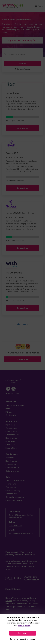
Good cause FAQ (13, 468)
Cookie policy (11, 415)
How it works (11, 438)
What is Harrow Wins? (15, 405)
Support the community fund (22, 40)
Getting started (12, 471)
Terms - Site (11, 484)
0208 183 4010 (15, 526)
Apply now (10, 458)
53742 (8, 609)
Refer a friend (11, 448)
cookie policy (24, 626)
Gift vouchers (11, 428)
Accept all (23, 633)
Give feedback (22, 359)
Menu (39, 6)
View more (22, 324)
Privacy (9, 412)
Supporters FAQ (13, 435)
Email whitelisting (13, 491)
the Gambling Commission (27, 603)
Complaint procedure (15, 497)
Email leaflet (11, 464)
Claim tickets (11, 431)
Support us (23, 128)
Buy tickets (10, 425)
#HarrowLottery (13, 393)
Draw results (11, 441)
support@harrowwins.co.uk (21, 533)
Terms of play (11, 487)
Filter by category (22, 69)
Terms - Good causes (15, 480)
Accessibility (11, 494)
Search (23, 63)
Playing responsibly (14, 500)
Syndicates (10, 445)
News (8, 409)
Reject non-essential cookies (22, 639)
